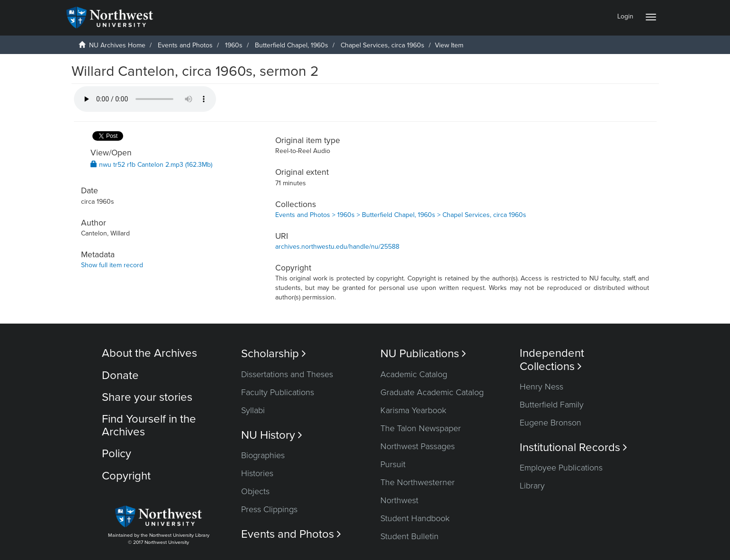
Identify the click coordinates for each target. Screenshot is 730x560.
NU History (272, 435)
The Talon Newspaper (421, 428)
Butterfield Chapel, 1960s (292, 45)
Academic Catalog (414, 374)
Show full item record (112, 265)
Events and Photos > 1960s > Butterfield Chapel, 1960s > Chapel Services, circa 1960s (401, 215)
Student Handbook (415, 518)
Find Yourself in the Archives (149, 425)
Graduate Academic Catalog (432, 392)
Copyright (126, 476)
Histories (257, 473)
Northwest (399, 500)
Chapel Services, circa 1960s (383, 45)
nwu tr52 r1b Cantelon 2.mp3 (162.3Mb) (151, 165)
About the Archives (149, 353)
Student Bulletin (410, 536)
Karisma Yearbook (413, 410)
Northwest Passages (418, 446)
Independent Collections (552, 360)
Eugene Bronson (550, 423)
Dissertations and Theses (287, 374)
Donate (120, 375)
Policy (117, 454)
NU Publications (423, 354)
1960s (234, 45)
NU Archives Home (117, 45)
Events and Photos (185, 45)
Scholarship (274, 354)
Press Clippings (269, 509)
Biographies (263, 455)
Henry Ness (541, 387)
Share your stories (147, 397)
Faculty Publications (278, 392)
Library (532, 486)
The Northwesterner (418, 482)
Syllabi (253, 410)
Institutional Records (573, 447)
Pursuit (393, 464)
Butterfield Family (552, 405)
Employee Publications (561, 468)
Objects (255, 491)
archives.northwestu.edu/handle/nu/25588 (337, 247)
